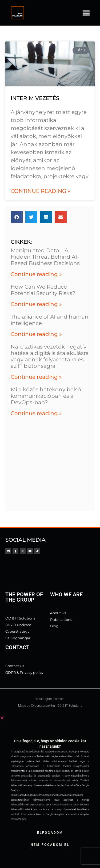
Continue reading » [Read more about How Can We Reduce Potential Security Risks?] (36, 304)
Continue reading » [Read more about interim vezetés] (40, 191)
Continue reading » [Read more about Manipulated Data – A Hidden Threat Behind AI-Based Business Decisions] (36, 274)
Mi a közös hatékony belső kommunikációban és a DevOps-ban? (46, 396)
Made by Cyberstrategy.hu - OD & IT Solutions (50, 706)
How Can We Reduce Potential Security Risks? (43, 290)
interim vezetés (35, 98)
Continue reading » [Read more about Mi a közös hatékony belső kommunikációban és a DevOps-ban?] (36, 413)
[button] (86, 13)
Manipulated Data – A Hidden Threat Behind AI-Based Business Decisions (45, 257)
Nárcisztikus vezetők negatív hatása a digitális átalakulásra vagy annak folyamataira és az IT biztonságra (50, 356)
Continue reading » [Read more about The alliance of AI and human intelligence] (36, 334)
